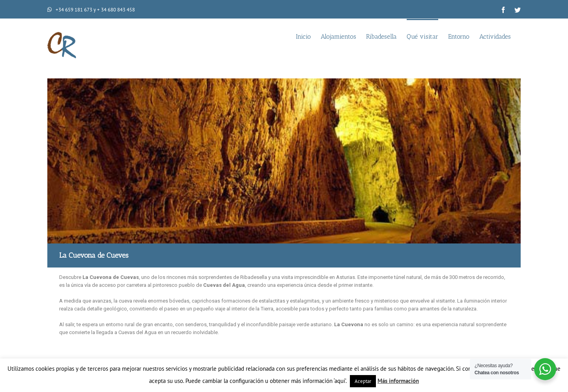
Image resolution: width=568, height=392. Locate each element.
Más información (398, 381)
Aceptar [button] (363, 381)
